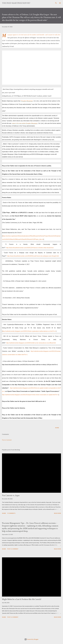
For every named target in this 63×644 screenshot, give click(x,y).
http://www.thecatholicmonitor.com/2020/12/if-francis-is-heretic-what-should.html (30, 248)
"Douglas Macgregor (27, 101)
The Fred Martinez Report (16, 3)
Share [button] (57, 428)
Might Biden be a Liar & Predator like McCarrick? (22, 599)
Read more (58, 513)
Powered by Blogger (31, 639)
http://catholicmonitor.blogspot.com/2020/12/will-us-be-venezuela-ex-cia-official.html (31, 343)
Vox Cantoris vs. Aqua (11, 495)
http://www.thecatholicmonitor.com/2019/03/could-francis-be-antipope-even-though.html (33, 256)
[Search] (56, 3)
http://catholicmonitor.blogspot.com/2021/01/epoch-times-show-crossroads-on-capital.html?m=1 (30, 395)
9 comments (11, 513)
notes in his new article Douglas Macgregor (25, 123)
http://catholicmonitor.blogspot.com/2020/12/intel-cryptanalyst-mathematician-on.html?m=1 (29, 331)
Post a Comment (7, 440)
